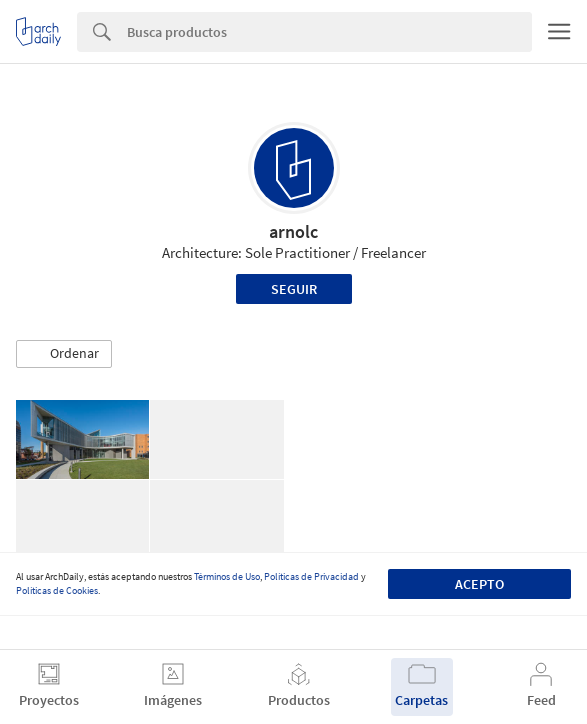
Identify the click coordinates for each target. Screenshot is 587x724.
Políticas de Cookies (57, 590)
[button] (64, 354)
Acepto (479, 584)
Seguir (294, 289)
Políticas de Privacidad (311, 576)
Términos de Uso (227, 576)
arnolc (293, 231)
